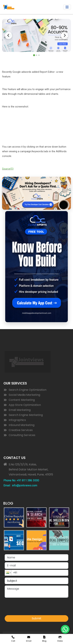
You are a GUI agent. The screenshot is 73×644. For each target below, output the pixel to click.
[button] (8, 573)
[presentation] (31, 607)
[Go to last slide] (9, 35)
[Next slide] (64, 35)
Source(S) (8, 169)
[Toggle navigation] (67, 7)
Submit (37, 618)
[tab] (34, 55)
